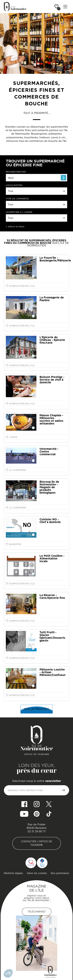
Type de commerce (17, 199)
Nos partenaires (60, 873)
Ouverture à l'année (19, 212)
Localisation (14, 185)
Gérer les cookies (37, 873)
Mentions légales (13, 873)
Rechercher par (16, 172)
